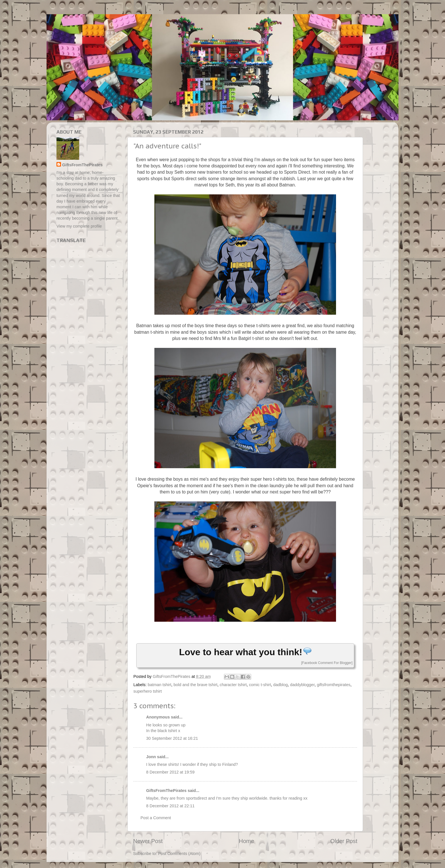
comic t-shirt (260, 685)
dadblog (281, 685)
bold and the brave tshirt (196, 685)
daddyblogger (302, 685)
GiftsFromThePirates (166, 791)
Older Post (344, 841)
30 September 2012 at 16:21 (172, 738)
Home (247, 841)
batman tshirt (159, 685)
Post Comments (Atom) (179, 854)
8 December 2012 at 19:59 (170, 772)
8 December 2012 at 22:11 (170, 806)
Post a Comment (156, 818)
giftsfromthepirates (333, 685)
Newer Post (148, 841)
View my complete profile (79, 226)
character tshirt (233, 685)
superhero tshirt (148, 691)
